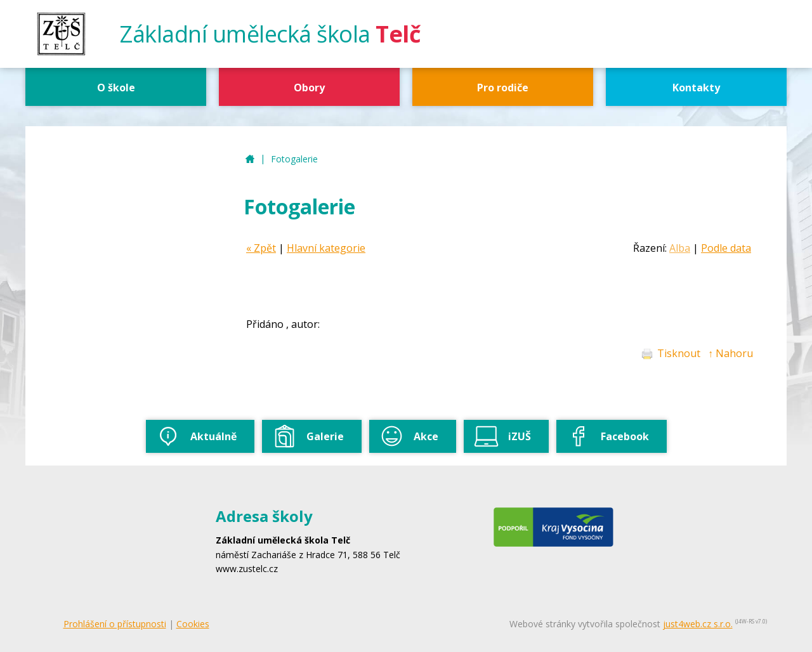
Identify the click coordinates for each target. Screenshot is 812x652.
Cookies (193, 624)
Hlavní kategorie (326, 248)
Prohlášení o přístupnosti (115, 624)
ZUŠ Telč (250, 160)
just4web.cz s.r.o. (698, 624)
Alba (680, 248)
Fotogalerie (294, 159)
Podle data (726, 248)
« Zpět (261, 248)
